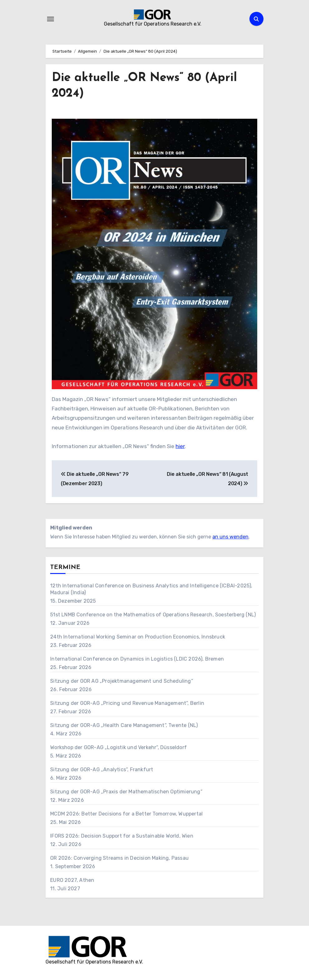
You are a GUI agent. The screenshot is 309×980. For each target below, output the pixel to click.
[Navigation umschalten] (51, 19)
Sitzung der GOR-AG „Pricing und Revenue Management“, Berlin (127, 703)
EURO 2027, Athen (72, 880)
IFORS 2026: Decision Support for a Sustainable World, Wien (122, 836)
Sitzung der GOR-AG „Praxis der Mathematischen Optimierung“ (126, 792)
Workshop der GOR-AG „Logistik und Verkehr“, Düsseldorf (118, 747)
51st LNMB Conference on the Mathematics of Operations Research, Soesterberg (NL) (153, 615)
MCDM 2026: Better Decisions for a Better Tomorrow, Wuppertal (126, 814)
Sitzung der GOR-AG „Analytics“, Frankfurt (102, 770)
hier (180, 446)
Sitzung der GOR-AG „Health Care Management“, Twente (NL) (124, 725)
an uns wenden (230, 537)
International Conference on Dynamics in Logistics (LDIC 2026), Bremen (137, 659)
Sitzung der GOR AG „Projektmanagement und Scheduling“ (122, 681)
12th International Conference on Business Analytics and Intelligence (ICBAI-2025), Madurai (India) (151, 589)
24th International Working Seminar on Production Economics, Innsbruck (138, 637)
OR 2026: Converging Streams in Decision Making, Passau (119, 858)
